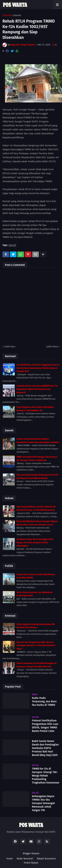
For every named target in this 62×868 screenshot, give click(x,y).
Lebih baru (10, 347)
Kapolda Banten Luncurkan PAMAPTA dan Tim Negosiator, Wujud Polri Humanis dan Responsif (37, 389)
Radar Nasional (25, 859)
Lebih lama (52, 347)
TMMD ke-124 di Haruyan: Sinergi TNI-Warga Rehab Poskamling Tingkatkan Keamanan (46, 776)
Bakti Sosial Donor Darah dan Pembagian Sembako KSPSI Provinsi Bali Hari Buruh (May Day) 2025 (45, 748)
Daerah (17, 15)
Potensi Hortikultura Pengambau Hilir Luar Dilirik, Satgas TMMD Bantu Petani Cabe (45, 726)
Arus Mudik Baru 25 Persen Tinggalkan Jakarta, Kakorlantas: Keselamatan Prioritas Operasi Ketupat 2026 (38, 368)
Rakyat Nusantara (46, 859)
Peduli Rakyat (31, 863)
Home (10, 859)
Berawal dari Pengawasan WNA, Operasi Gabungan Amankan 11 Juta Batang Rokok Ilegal (36, 645)
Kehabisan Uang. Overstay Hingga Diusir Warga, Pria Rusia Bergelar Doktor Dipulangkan (35, 542)
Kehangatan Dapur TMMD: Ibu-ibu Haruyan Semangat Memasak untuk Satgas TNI (43, 803)
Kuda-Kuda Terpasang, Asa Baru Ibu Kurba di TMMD (44, 701)
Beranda (7, 15)
